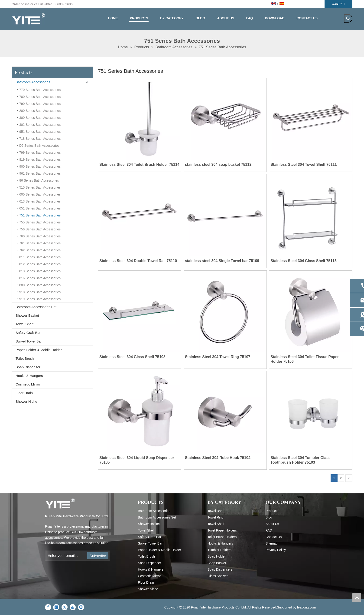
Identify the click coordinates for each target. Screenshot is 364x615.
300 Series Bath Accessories (40, 118)
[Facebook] (48, 607)
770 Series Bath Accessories (40, 90)
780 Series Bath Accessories (40, 97)
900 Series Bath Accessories (40, 166)
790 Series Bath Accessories (40, 104)
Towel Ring (215, 517)
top (357, 598)
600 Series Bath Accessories (40, 194)
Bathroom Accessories (33, 82)
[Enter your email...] (66, 556)
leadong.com (306, 607)
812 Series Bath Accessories (40, 264)
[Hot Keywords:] (348, 18)
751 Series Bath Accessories (40, 215)
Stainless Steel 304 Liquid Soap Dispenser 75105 (137, 460)
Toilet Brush (25, 358)
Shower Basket (27, 315)
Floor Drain (24, 393)
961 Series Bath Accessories (40, 173)
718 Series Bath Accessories (40, 139)
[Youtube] (73, 607)
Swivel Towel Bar (29, 341)
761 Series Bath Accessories (40, 243)
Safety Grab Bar (28, 333)
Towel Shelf (24, 324)
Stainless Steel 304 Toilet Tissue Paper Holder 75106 (305, 359)
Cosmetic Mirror (28, 384)
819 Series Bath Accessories (40, 160)
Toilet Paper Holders (222, 530)
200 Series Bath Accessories (40, 111)
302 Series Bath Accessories (40, 125)
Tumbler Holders (219, 550)
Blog (269, 517)
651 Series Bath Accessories (40, 208)
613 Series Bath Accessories (40, 201)
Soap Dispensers (220, 569)
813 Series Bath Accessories (40, 271)
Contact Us (274, 537)
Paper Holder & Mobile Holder (39, 350)
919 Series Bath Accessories (40, 299)
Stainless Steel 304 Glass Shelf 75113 (304, 261)
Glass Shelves (218, 576)
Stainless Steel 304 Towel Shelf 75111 (304, 165)
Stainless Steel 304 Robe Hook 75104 (218, 458)
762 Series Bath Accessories (40, 250)
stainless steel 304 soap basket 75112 (218, 165)
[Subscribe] (98, 556)
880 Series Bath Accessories (40, 285)
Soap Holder (217, 556)
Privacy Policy (276, 550)
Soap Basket (217, 563)
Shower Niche (26, 401)
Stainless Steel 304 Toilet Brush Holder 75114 (139, 165)
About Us (272, 524)
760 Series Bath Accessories (40, 236)
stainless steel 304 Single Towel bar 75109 (222, 261)
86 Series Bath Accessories (39, 180)
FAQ (269, 530)
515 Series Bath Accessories (40, 187)
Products (272, 511)
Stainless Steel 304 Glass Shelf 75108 (132, 357)
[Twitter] (65, 607)
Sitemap (271, 543)
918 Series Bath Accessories (40, 292)
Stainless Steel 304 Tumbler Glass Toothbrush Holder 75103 (301, 460)
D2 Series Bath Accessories (39, 146)
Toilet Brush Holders (222, 537)
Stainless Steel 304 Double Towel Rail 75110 (138, 261)
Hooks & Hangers (29, 376)
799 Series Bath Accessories (40, 153)
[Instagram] (81, 607)
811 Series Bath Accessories (40, 257)
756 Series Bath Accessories (40, 229)
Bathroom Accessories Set (36, 307)
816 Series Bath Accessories (40, 278)
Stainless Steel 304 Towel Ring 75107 (218, 357)
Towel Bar (215, 511)
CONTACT (338, 4)
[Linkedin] (56, 607)
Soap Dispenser (28, 367)
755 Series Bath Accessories (40, 222)
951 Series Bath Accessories (40, 132)
